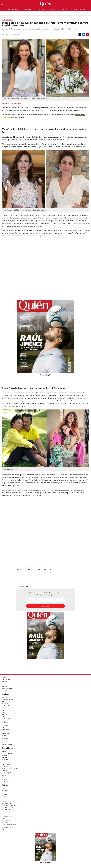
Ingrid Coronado (51, 570)
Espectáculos (13, 9)
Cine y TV (5, 741)
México (4, 789)
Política (5, 785)
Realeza (28, 9)
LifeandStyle (6, 781)
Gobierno (5, 787)
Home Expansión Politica (10, 769)
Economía (5, 770)
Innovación (6, 826)
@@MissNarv (17, 104)
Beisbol (4, 752)
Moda (53, 9)
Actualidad (6, 724)
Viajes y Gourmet (7, 689)
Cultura (5, 690)
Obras (4, 776)
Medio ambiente (7, 817)
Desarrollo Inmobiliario (10, 806)
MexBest (5, 694)
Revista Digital (85, 4)
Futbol (4, 750)
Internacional (7, 772)
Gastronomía (6, 696)
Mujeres (5, 722)
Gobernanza (6, 820)
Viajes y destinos (7, 700)
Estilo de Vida (6, 705)
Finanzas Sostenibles (9, 824)
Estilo (4, 735)
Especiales (5, 729)
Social (4, 819)
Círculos (41, 9)
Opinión (4, 728)
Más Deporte (6, 757)
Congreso (5, 791)
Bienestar (5, 703)
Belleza (65, 9)
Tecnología (6, 774)
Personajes (6, 702)
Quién (4, 677)
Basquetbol (6, 756)
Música (4, 742)
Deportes (5, 739)
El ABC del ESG (6, 828)
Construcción (7, 804)
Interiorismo (6, 811)
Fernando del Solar (36, 570)
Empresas (5, 767)
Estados (5, 794)
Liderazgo (5, 726)
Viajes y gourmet (80, 9)
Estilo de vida (6, 718)
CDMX (4, 793)
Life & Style (6, 733)
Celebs (4, 716)
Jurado (4, 707)
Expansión (6, 765)
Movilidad (5, 822)
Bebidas (4, 698)
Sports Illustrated (9, 748)
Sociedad (5, 798)
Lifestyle (5, 759)
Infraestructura (7, 807)
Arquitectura (6, 809)
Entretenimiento (7, 737)
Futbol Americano (8, 754)
